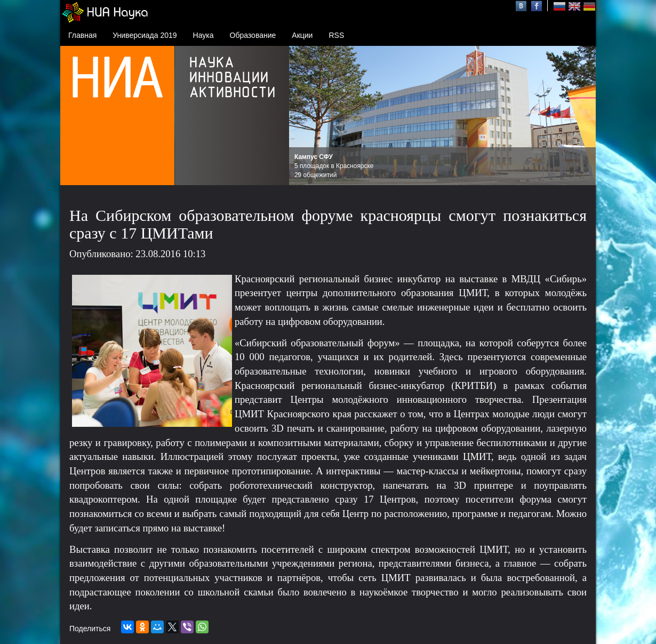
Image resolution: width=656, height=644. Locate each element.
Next (582, 116)
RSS (336, 35)
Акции (302, 35)
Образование (253, 35)
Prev (303, 116)
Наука (203, 35)
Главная (82, 35)
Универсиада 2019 (145, 35)
